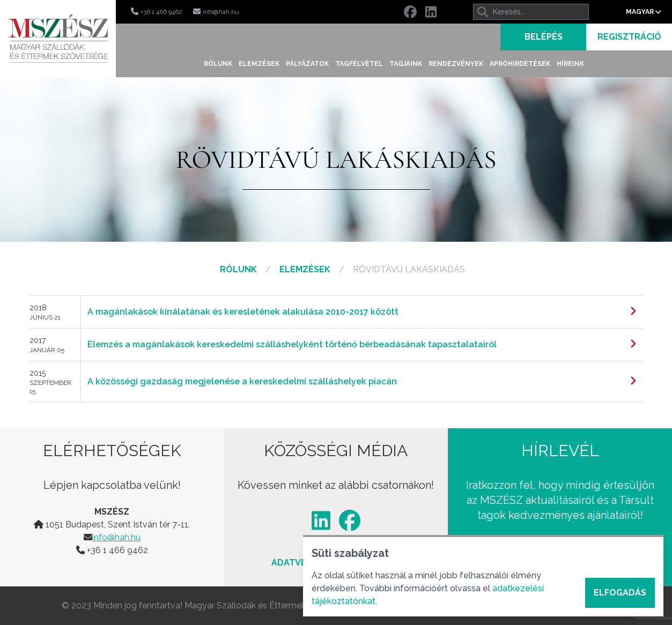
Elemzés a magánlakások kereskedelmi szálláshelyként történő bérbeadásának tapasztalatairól (292, 344)
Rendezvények (456, 64)
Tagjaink (406, 64)
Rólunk (218, 64)
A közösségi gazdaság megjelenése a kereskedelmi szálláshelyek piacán (242, 381)
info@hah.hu (116, 537)
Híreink (570, 64)
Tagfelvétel (359, 64)
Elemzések (259, 64)
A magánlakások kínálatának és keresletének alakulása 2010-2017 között (243, 312)
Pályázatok (307, 64)
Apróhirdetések (520, 64)
